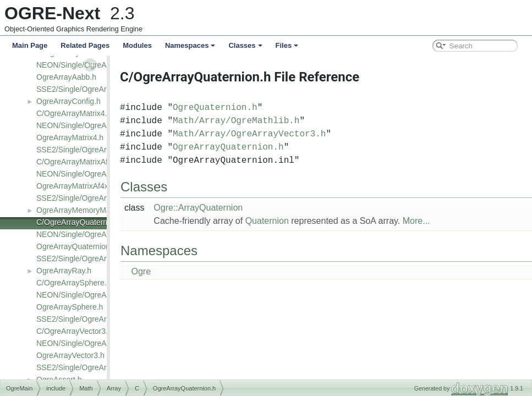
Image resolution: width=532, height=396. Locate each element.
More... (436, 221)
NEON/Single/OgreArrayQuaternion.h (100, 234)
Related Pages (85, 45)
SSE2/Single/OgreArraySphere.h (92, 319)
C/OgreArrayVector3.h (74, 331)
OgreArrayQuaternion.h (76, 246)
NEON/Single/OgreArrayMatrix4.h (94, 125)
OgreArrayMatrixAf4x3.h (78, 186)
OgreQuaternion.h (234, 108)
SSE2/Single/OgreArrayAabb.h (89, 89)
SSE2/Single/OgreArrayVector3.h (93, 367)
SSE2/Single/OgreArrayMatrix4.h (93, 150)
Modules (137, 45)
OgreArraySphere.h (70, 307)
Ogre (160, 271)
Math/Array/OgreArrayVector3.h (268, 134)
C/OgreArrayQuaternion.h (80, 222)
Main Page (30, 45)
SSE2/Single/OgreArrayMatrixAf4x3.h (100, 198)
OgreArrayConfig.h (68, 101)
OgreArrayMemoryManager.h (86, 210)
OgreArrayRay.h (64, 271)
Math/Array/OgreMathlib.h (255, 121)
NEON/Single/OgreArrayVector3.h (94, 343)
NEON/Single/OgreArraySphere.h (94, 295)
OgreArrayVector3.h (70, 355)
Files (287, 45)
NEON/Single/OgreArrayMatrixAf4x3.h (102, 174)
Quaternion (286, 221)
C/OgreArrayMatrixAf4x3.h (81, 162)
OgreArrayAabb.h (66, 77)
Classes (245, 45)
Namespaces (190, 45)
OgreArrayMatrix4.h (70, 137)
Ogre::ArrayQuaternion (217, 208)
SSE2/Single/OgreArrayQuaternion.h (99, 258)
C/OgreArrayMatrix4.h (74, 113)
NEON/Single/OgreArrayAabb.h (90, 65)
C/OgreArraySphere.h (73, 283)
